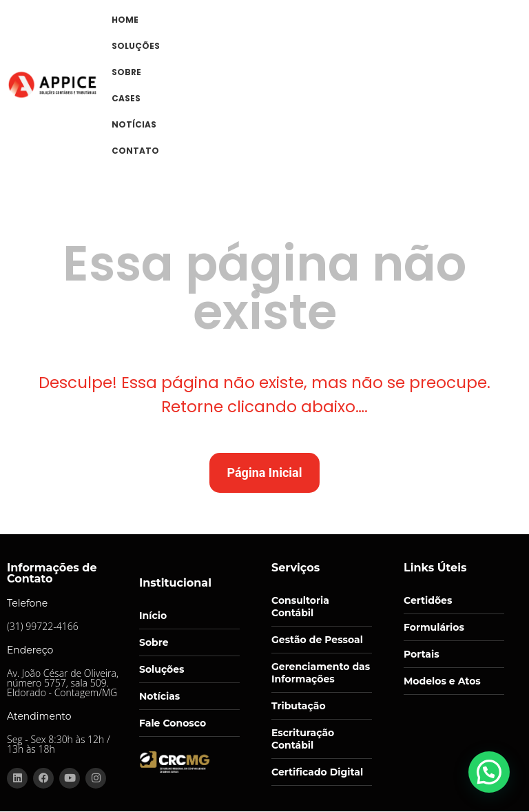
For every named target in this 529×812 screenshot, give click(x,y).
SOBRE (126, 72)
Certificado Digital (317, 772)
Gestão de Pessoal (317, 640)
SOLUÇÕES (136, 46)
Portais (422, 654)
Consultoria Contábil (300, 607)
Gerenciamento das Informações (321, 673)
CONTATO (135, 151)
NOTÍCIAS (134, 124)
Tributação (299, 706)
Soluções (162, 669)
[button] (492, 780)
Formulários (434, 627)
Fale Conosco (173, 723)
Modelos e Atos (442, 681)
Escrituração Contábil (303, 739)
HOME (125, 20)
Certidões (428, 600)
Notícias (159, 696)
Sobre (154, 642)
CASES (126, 98)
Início (153, 616)
